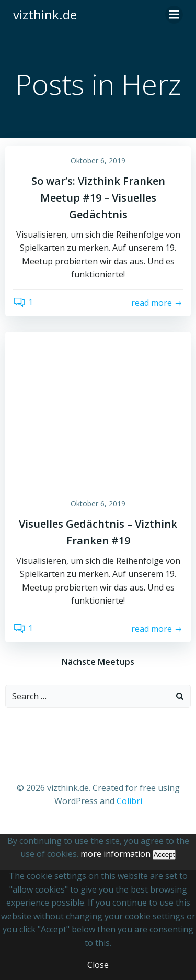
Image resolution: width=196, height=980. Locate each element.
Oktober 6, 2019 (98, 160)
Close (98, 965)
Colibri (129, 801)
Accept (164, 855)
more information (116, 854)
